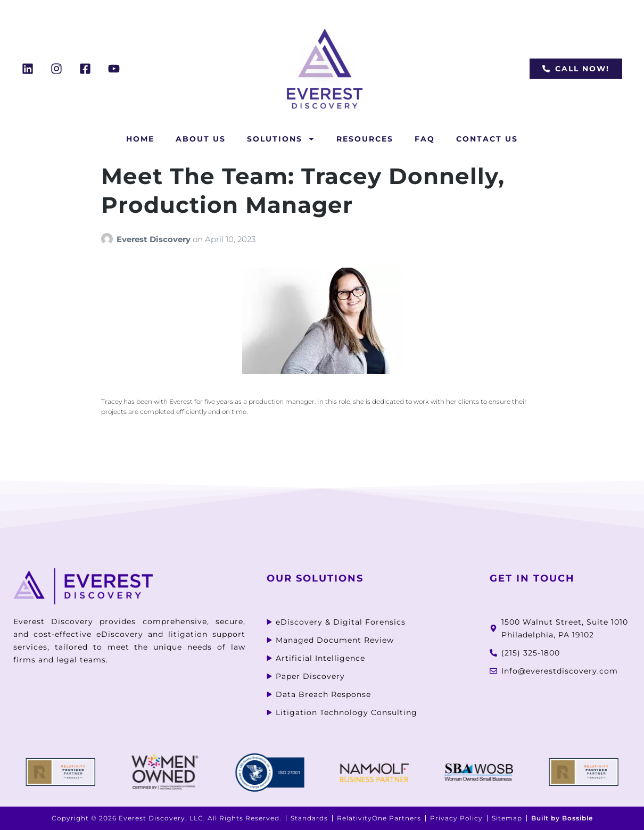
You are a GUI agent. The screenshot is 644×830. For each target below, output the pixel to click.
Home (140, 139)
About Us (201, 139)
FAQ (425, 139)
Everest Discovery (155, 239)
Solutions (281, 139)
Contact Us (487, 139)
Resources (365, 139)
